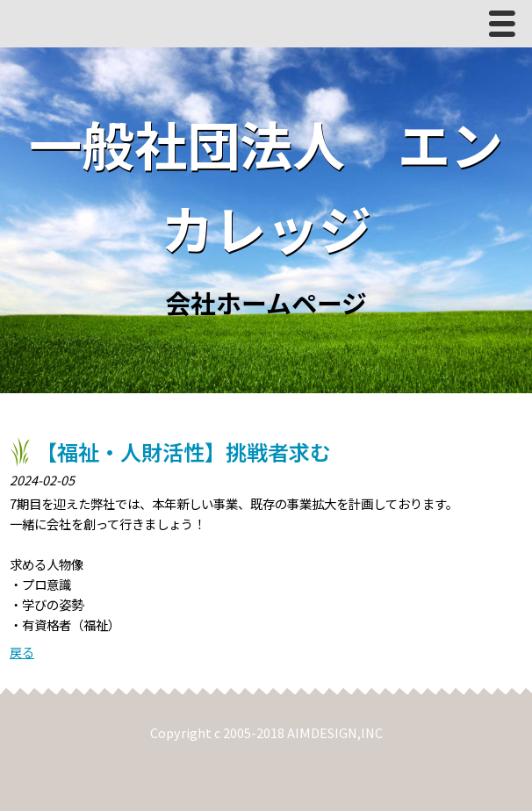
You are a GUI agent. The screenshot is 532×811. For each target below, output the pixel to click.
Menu (507, 28)
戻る (22, 652)
